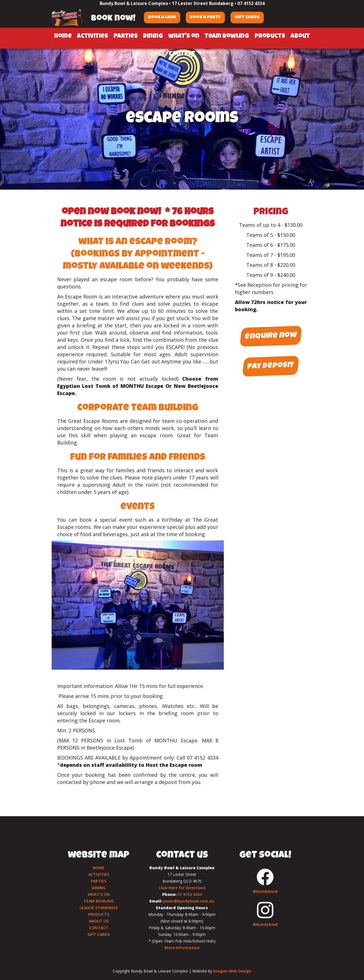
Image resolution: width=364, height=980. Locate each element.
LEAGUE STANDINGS (99, 908)
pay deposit (271, 366)
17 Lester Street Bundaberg (203, 3)
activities (92, 37)
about (300, 37)
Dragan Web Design (232, 971)
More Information (182, 948)
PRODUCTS (99, 914)
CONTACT (99, 928)
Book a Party (205, 17)
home (63, 37)
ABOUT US (99, 921)
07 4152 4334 (251, 3)
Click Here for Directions (182, 888)
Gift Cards (247, 17)
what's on (184, 37)
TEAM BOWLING (99, 901)
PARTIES (99, 881)
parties (126, 37)
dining (153, 37)
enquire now (271, 336)
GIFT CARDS (99, 934)
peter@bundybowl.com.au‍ (189, 901)
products (270, 37)
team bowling (227, 37)
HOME (99, 868)
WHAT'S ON (99, 894)
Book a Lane (162, 17)
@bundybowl (265, 891)
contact (182, 54)
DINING (99, 888)
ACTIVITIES (99, 874)
